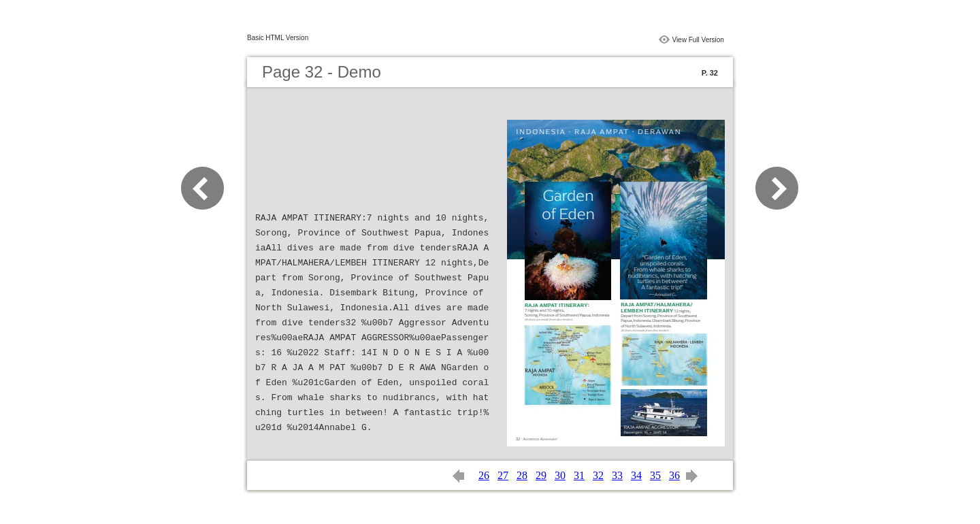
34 (636, 475)
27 (503, 475)
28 (522, 475)
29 (541, 475)
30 (560, 475)
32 (598, 475)
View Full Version (698, 40)
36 (674, 475)
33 (617, 475)
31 (579, 475)
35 (655, 475)
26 (484, 475)
